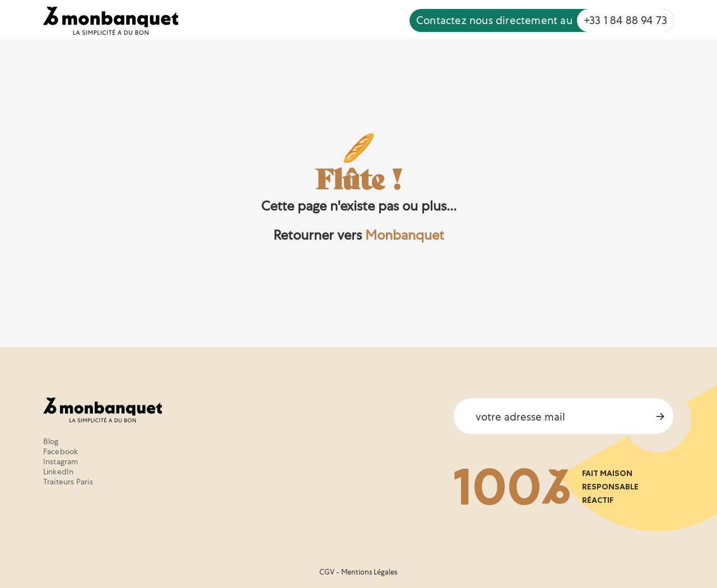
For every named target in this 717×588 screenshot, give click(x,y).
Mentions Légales (369, 572)
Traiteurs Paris (68, 482)
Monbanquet (405, 235)
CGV (327, 572)
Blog (51, 441)
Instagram (61, 461)
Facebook (61, 451)
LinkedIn (59, 472)
